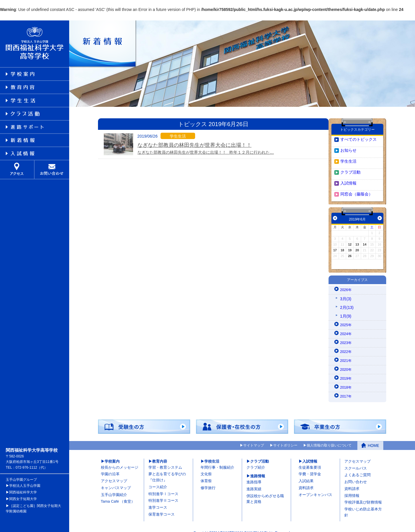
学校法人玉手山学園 (25, 479)
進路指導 (254, 475)
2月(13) (347, 301)
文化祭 (206, 467)
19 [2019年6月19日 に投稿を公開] (350, 244)
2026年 (347, 283)
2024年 (347, 327)
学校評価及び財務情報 (363, 496)
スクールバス (356, 461)
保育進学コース (162, 508)
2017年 (347, 390)
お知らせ (348, 144)
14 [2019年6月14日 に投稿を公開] (365, 238)
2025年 (347, 318)
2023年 (347, 336)
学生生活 (348, 155)
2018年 (347, 381)
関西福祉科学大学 (23, 486)
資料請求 (306, 481)
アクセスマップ (114, 474)
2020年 (347, 363)
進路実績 (254, 482)
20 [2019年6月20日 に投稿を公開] (357, 244)
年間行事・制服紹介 (217, 460)
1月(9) (346, 309)
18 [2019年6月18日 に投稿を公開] (342, 244)
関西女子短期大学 (23, 492)
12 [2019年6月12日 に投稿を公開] (350, 238)
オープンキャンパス (315, 488)
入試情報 (348, 176)
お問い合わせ (356, 475)
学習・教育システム (165, 460)
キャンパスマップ (116, 481)
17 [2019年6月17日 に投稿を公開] (335, 244)
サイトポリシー (285, 439)
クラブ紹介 (256, 460)
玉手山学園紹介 (114, 488)
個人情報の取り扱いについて (329, 439)
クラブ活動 (350, 166)
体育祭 (206, 474)
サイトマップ (254, 439)
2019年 (347, 372)
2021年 (347, 354)
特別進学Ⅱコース (163, 494)
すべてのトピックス (359, 133)
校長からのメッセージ (120, 460)
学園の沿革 (110, 467)
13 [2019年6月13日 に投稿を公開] (357, 238)
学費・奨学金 (310, 467)
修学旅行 (208, 481)
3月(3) (346, 292)
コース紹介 (158, 480)
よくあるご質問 (358, 468)
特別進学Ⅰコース (163, 487)
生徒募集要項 (310, 460)
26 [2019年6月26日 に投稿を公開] (350, 249)
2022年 (347, 345)
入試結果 (306, 474)
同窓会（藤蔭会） (356, 187)
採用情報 (352, 489)
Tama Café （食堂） (118, 495)
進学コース (158, 501)
